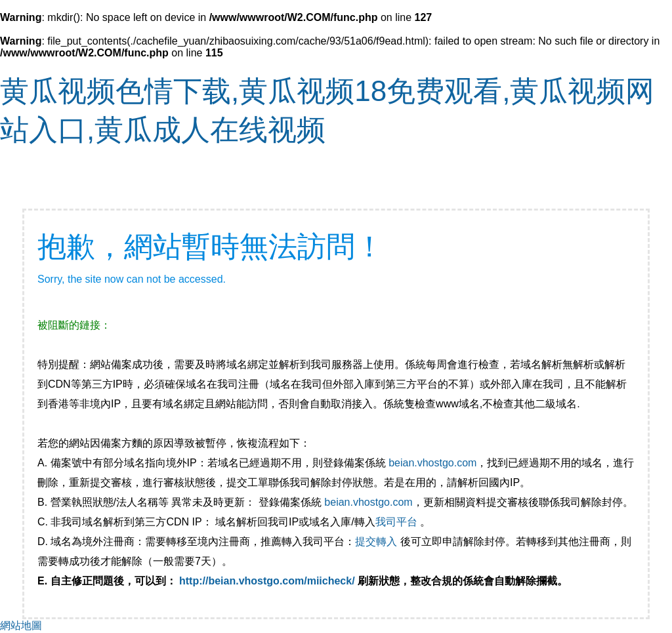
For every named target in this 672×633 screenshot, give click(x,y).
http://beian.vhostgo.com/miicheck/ (267, 581)
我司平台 (398, 522)
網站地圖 (21, 625)
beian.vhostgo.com (432, 463)
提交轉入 (376, 541)
